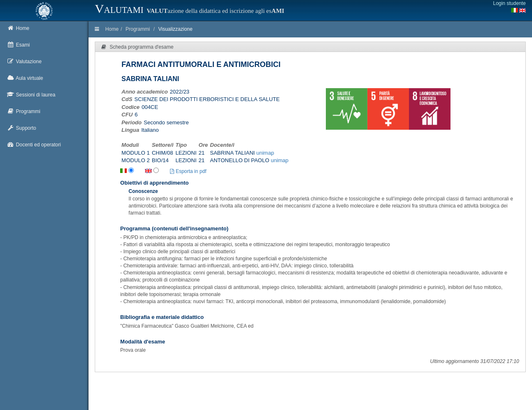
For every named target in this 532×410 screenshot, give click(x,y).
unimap (265, 153)
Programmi (138, 29)
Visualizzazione (176, 29)
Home (112, 29)
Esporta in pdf (188, 171)
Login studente (509, 3)
